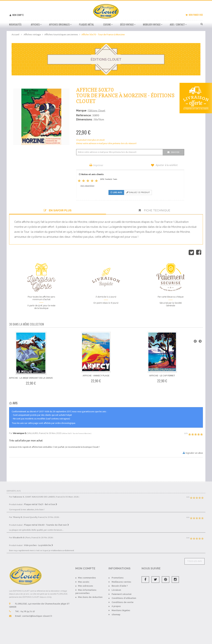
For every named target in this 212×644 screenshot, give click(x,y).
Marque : (82, 111)
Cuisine (107, 24)
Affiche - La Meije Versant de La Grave (31, 378)
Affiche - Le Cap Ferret (162, 376)
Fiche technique (155, 210)
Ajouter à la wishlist (166, 165)
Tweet (191, 252)
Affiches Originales (59, 24)
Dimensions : (85, 120)
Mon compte (18, 15)
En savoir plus (58, 210)
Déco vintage (127, 24)
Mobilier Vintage (152, 24)
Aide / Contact (177, 24)
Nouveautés (15, 24)
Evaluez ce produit (138, 192)
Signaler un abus (193, 453)
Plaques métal (86, 24)
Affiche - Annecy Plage (96, 376)
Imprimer (98, 166)
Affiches (35, 24)
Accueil (15, 35)
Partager (199, 252)
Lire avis (116, 192)
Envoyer (175, 152)
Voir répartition (87, 186)
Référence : (84, 115)
